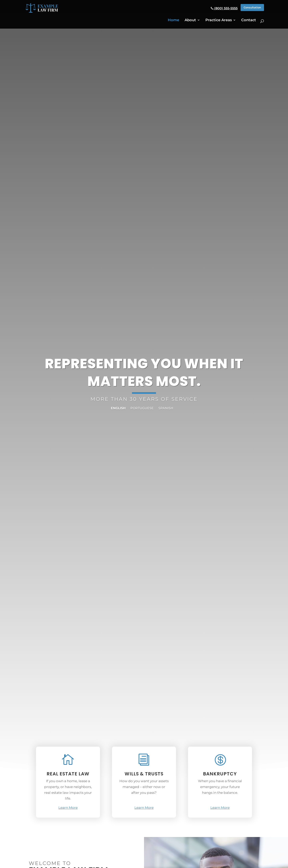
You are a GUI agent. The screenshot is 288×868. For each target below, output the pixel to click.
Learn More (68, 808)
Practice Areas (219, 19)
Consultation (250, 8)
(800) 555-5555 (220, 8)
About (190, 19)
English (118, 408)
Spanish (166, 408)
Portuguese (142, 408)
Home (173, 19)
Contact (249, 19)
